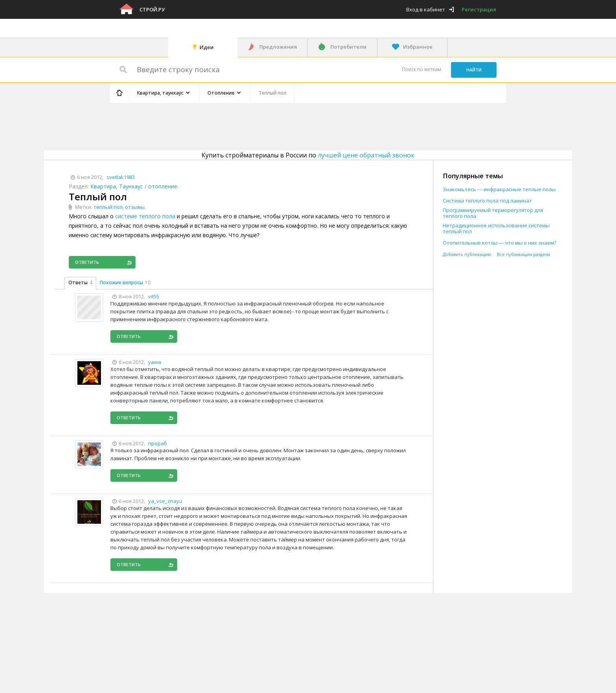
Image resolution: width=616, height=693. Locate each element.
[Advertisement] (258, 125)
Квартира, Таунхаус (117, 186)
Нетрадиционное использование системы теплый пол (496, 229)
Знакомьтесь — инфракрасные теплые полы (499, 189)
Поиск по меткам (422, 69)
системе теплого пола (145, 216)
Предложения (278, 47)
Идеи (207, 47)
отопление (163, 186)
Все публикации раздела (523, 254)
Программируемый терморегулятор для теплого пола (493, 213)
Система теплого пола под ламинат (487, 201)
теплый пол (108, 207)
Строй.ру (152, 9)
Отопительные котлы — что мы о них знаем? (500, 243)
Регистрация (479, 9)
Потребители (348, 47)
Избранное (418, 47)
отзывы (135, 207)
